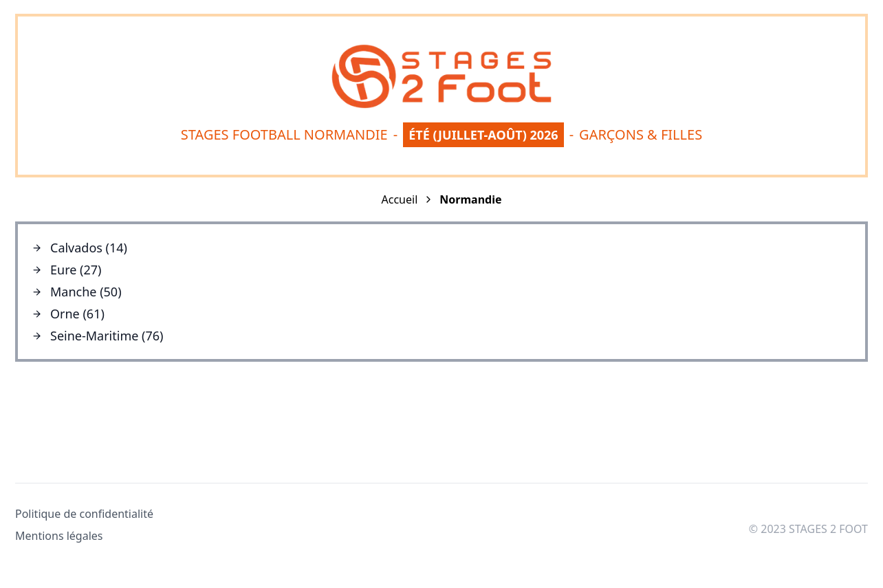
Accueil (400, 199)
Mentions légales (59, 536)
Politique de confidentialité (84, 514)
